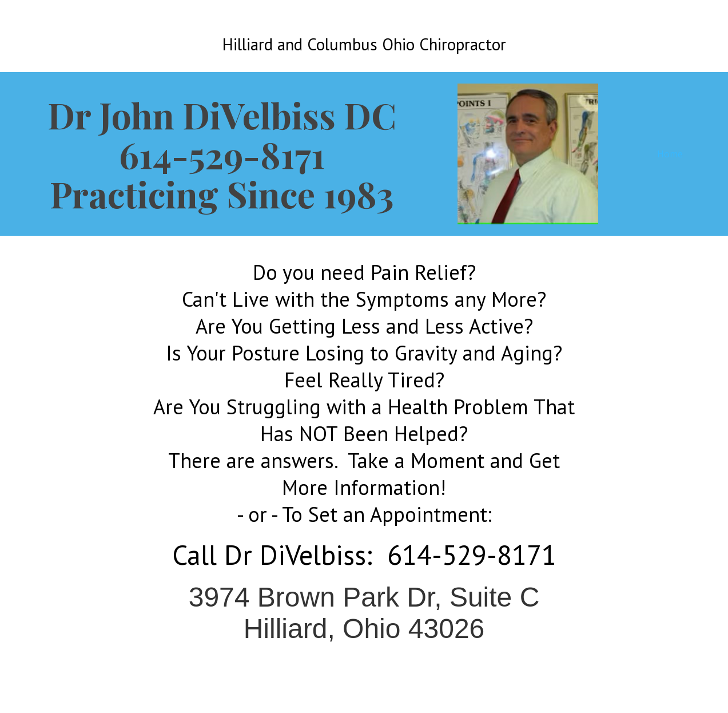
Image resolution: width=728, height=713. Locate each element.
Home (670, 154)
